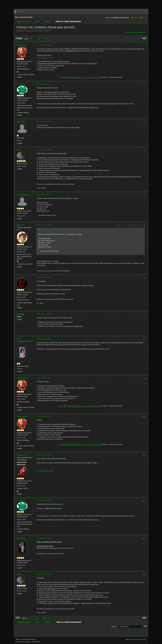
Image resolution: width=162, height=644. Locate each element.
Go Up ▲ (144, 639)
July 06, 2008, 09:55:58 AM (44, 378)
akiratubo (21, 538)
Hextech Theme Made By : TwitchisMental (28, 642)
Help (127, 639)
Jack (19, 150)
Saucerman (22, 455)
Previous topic (131, 32)
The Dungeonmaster (24, 340)
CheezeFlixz (22, 45)
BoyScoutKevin (23, 195)
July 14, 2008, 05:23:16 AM (44, 538)
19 (42, 39)
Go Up (18, 618)
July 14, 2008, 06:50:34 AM (44, 574)
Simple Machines (31, 639)
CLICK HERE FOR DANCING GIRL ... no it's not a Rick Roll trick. (80, 77)
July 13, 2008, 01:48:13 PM (44, 455)
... (39, 39)
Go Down (19, 39)
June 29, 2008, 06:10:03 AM (44, 122)
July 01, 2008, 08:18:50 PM (44, 225)
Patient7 (21, 278)
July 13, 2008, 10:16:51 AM (44, 416)
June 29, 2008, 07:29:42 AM (44, 150)
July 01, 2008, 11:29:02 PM (44, 314)
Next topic (142, 32)
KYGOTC (21, 225)
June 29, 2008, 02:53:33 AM (44, 84)
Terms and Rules (135, 639)
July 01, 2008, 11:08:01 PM (44, 278)
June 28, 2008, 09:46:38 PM (44, 45)
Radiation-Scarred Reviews (45, 470)
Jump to (114, 626)
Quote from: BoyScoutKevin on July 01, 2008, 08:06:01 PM (58, 230)
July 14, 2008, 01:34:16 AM (44, 500)
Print (144, 39)
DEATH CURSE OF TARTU (45, 57)
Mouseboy (21, 122)
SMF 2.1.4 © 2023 (21, 639)
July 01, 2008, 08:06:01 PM (44, 195)
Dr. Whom (21, 84)
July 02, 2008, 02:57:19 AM (44, 339)
